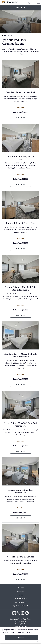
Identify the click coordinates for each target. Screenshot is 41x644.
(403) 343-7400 (23, 626)
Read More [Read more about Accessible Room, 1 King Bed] (21, 569)
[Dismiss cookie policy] (38, 641)
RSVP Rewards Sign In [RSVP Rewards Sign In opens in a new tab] (22, 602)
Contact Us (21, 591)
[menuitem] (20, 588)
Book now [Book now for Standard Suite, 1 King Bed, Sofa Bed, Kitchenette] (20, 315)
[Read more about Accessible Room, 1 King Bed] (20, 538)
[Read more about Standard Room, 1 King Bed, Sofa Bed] (20, 138)
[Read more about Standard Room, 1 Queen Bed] (20, 74)
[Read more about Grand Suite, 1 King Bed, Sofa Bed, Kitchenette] (20, 405)
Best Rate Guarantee (20, 599)
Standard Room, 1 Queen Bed (20, 92)
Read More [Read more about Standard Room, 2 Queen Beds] (21, 238)
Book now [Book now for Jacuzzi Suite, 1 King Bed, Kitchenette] (20, 518)
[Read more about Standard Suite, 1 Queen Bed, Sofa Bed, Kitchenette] (20, 335)
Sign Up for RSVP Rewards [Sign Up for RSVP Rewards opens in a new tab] (22, 606)
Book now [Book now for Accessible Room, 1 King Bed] (20, 579)
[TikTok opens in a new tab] (27, 613)
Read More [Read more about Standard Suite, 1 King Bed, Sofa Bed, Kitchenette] (21, 305)
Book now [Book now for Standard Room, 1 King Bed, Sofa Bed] (20, 184)
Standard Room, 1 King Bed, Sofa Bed (20, 158)
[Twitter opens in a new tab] (18, 613)
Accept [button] (21, 638)
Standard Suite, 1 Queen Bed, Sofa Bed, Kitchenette (21, 355)
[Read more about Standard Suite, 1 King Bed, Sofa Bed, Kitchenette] (20, 269)
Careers (21, 595)
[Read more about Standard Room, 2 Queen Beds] (20, 205)
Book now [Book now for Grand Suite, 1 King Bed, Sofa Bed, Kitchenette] (20, 451)
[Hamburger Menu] (38, 3)
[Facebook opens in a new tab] (14, 613)
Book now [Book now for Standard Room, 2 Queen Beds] (20, 248)
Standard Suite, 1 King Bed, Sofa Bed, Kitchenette (20, 289)
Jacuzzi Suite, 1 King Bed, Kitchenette (21, 491)
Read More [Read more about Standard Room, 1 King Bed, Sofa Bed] (21, 174)
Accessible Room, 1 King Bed (21, 557)
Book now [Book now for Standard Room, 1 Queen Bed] (20, 117)
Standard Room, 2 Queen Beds (20, 223)
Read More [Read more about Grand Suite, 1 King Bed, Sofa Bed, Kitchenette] (21, 441)
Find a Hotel (20, 588)
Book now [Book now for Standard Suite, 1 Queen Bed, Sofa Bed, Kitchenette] (20, 384)
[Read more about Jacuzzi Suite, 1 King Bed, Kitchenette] (20, 471)
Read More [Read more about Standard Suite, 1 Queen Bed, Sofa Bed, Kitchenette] (21, 374)
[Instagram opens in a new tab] (23, 613)
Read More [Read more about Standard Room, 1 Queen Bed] (21, 107)
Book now (20, 8)
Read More (28, 632)
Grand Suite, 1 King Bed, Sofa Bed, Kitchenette (21, 425)
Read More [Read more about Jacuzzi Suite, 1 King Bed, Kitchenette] (21, 508)
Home (4, 36)
